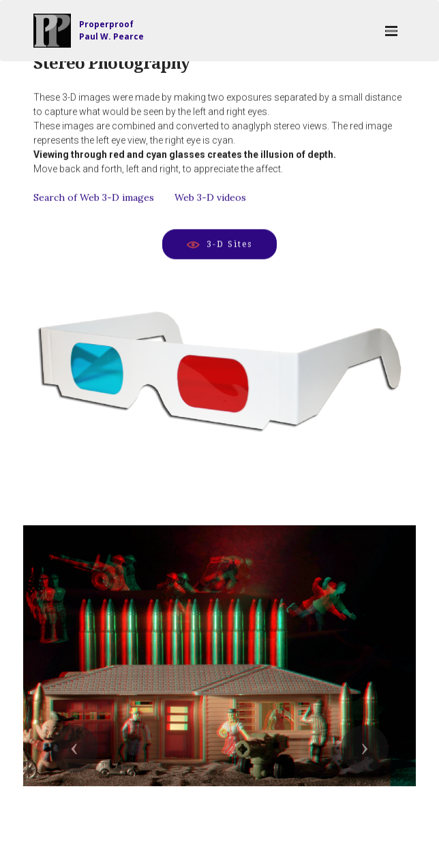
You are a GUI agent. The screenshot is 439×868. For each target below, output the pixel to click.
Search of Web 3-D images (94, 200)
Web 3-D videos (210, 200)
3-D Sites (219, 245)
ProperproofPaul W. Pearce (111, 30)
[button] (74, 749)
